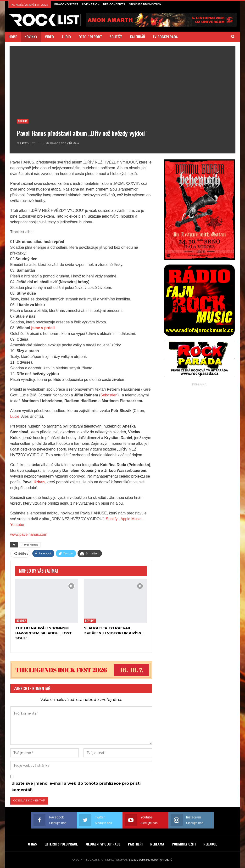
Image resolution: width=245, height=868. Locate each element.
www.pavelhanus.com (29, 534)
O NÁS (32, 844)
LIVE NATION (91, 4)
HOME (13, 37)
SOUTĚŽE (116, 37)
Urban (39, 482)
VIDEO (49, 37)
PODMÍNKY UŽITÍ (184, 844)
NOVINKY (31, 37)
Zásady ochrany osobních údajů (150, 860)
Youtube (17, 525)
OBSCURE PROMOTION (145, 4)
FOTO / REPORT (90, 37)
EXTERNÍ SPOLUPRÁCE (61, 844)
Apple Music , (132, 519)
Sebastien (109, 395)
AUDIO (66, 37)
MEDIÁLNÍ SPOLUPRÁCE (103, 844)
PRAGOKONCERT (66, 4)
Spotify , (113, 519)
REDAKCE (210, 844)
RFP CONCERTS (114, 4)
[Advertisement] (199, 417)
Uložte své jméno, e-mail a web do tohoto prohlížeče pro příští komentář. (76, 787)
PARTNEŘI (135, 844)
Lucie (15, 416)
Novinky (23, 121)
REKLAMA (157, 844)
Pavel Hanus (30, 545)
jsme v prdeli (43, 328)
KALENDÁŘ (137, 37)
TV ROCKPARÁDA (165, 37)
